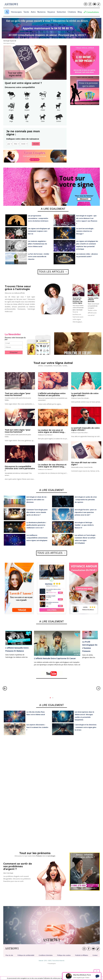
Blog (80, 12)
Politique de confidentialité (26, 955)
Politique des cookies (64, 955)
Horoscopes (16, 12)
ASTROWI (12, 949)
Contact (95, 955)
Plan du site (9, 955)
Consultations (91, 12)
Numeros (41, 12)
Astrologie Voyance (9, 41)
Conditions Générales (46, 955)
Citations (72, 12)
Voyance (51, 12)
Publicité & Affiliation (82, 955)
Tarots (26, 12)
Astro (33, 12)
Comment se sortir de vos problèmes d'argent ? (18, 866)
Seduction (61, 12)
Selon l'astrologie (8, 873)
